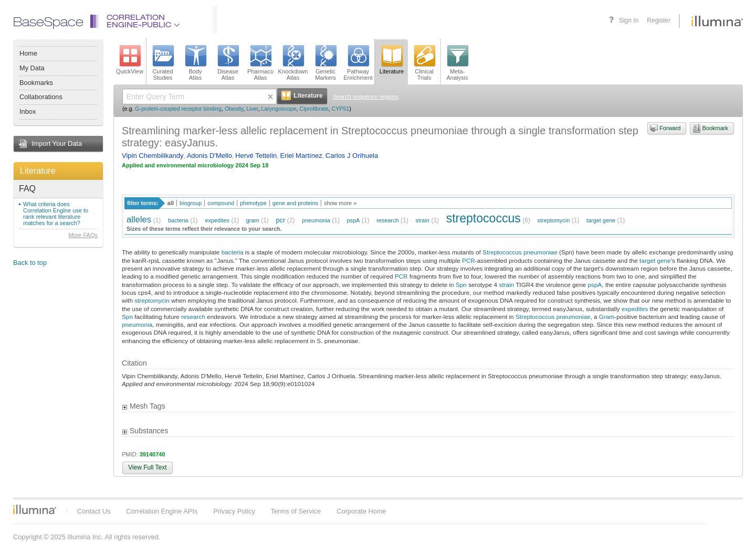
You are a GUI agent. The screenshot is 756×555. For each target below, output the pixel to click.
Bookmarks (36, 83)
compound (221, 203)
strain (422, 220)
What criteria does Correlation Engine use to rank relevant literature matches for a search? (56, 214)
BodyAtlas (195, 63)
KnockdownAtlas (293, 63)
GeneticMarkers (325, 63)
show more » (340, 203)
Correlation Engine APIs (162, 511)
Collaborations (41, 97)
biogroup (191, 203)
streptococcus (484, 218)
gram (253, 220)
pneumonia (316, 220)
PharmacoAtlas (260, 63)
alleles (139, 220)
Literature (38, 171)
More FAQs (83, 235)
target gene (601, 220)
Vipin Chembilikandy (153, 156)
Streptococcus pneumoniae (520, 252)
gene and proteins (295, 203)
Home (28, 53)
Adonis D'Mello (209, 156)
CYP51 (341, 109)
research (387, 220)
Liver (252, 109)
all (171, 203)
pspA (354, 220)
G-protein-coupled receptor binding (178, 109)
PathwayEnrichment (358, 63)
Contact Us (94, 511)
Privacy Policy (234, 511)
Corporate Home (361, 511)
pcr (280, 220)
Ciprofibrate (314, 109)
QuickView (130, 60)
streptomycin (554, 220)
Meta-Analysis (458, 63)
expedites (217, 220)
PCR (469, 260)
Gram (607, 317)
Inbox (28, 111)
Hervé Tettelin (256, 156)
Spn (461, 285)
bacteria (178, 220)
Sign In (629, 20)
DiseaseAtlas (228, 63)
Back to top (30, 263)
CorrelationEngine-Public (143, 22)
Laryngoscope (279, 109)
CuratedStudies (163, 63)
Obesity (234, 109)
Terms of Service (296, 511)
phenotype (253, 203)
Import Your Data (57, 143)
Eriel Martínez (301, 156)
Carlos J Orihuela (352, 156)
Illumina (35, 509)
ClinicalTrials (424, 63)
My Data (32, 68)
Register (659, 20)
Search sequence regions (366, 97)
